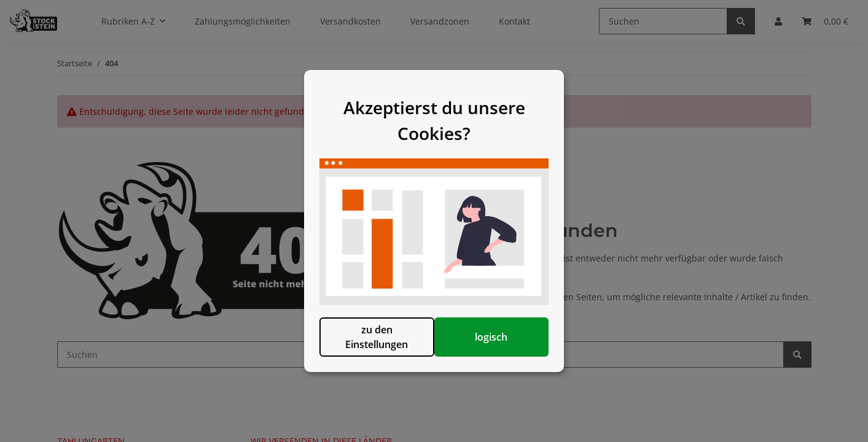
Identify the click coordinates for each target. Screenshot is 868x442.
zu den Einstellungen (371, 343)
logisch (497, 343)
